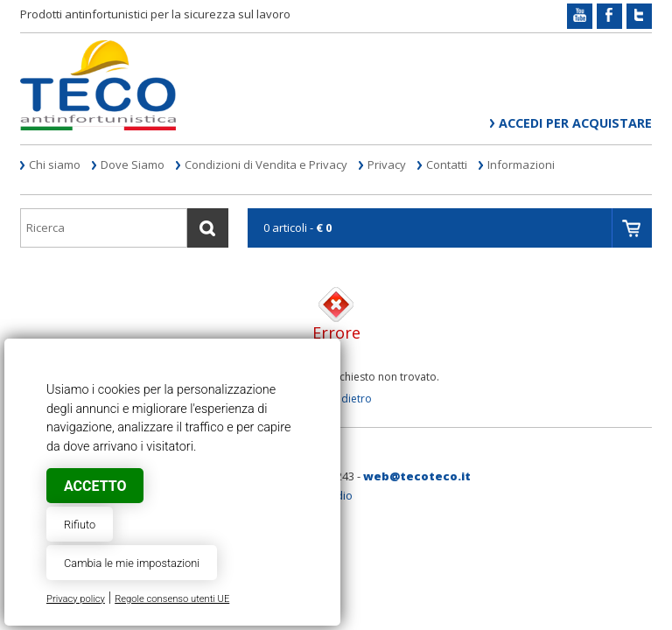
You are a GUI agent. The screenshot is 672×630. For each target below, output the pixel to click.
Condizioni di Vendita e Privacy (266, 164)
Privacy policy (76, 599)
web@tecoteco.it (417, 476)
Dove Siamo (133, 164)
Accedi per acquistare (575, 123)
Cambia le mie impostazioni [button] (132, 563)
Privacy (387, 164)
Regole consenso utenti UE (172, 599)
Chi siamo (55, 164)
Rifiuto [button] (80, 525)
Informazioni (521, 164)
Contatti (447, 164)
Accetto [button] (95, 486)
